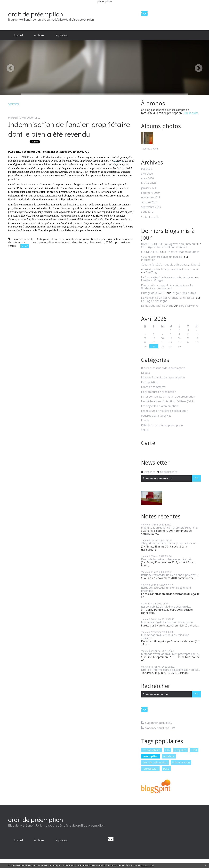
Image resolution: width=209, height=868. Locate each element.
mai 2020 (147, 169)
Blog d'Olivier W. (189, 306)
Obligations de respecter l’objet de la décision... (169, 543)
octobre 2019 (149, 202)
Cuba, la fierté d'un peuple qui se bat (163, 265)
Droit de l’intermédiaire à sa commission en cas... (170, 670)
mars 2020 (147, 178)
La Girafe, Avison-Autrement (167, 287)
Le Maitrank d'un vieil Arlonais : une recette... (168, 298)
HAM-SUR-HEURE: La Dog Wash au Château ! (169, 244)
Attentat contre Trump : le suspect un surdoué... (170, 269)
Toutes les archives (151, 217)
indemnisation (79, 242)
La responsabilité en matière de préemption (168, 397)
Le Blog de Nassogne (154, 301)
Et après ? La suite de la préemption (74, 239)
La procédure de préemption (159, 392)
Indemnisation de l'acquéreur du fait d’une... (168, 622)
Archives (39, 35)
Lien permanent (20, 239)
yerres (12, 246)
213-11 (110, 242)
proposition (122, 242)
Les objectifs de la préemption (160, 406)
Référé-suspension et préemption (162, 425)
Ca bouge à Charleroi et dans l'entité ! (164, 247)
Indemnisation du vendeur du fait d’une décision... (165, 637)
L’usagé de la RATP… (154, 293)
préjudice (181, 750)
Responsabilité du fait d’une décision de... (166, 607)
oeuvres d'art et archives (156, 416)
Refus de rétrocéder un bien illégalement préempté (166, 589)
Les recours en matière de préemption (165, 411)
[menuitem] (18, 35)
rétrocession (96, 242)
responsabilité (151, 750)
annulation (62, 242)
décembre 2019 (150, 193)
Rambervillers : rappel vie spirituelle (163, 285)
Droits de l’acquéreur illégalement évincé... (167, 559)
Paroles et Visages (152, 280)
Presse (145, 420)
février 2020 (148, 183)
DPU (194, 750)
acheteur (169, 756)
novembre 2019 (151, 198)
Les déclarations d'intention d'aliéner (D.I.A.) (168, 401)
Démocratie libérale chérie (157, 306)
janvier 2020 (149, 188)
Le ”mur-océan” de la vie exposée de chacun (168, 277)
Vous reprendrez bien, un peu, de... (162, 257)
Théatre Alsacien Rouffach (183, 252)
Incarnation (148, 260)
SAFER (145, 430)
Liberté (196, 265)
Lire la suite (191, 113)
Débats (145, 373)
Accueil (18, 35)
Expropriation (150, 382)
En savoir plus (147, 865)
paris (166, 769)
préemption (47, 242)
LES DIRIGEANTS (151, 252)
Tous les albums (150, 149)
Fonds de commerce (153, 387)
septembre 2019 (151, 207)
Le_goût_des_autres (184, 293)
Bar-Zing (151, 272)
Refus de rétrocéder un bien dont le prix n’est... (169, 575)
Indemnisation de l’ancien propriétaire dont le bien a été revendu (69, 129)
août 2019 (147, 212)
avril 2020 (147, 174)
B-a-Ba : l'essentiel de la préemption (163, 368)
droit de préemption (36, 14)
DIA (167, 750)
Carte (148, 443)
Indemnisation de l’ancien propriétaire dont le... (170, 528)
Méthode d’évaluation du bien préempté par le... (170, 654)
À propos (62, 35)
